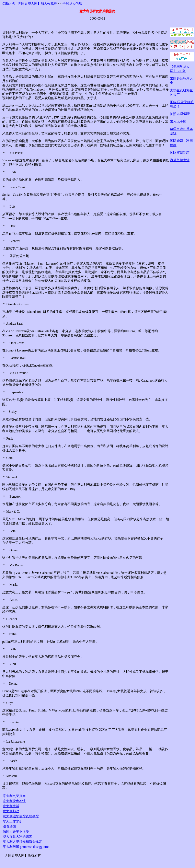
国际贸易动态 (180, 153)
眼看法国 (9, 826)
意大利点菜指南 (14, 796)
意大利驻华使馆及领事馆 (21, 816)
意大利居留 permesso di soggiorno (26, 847)
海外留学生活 (180, 160)
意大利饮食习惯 (14, 801)
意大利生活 (11, 806)
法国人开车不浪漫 (16, 831)
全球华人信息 (72, 4)
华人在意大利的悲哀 (18, 837)
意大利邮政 (11, 811)
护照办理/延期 (180, 114)
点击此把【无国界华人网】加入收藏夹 (29, 4)
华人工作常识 (13, 821)
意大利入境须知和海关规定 (22, 842)
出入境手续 (178, 121)
